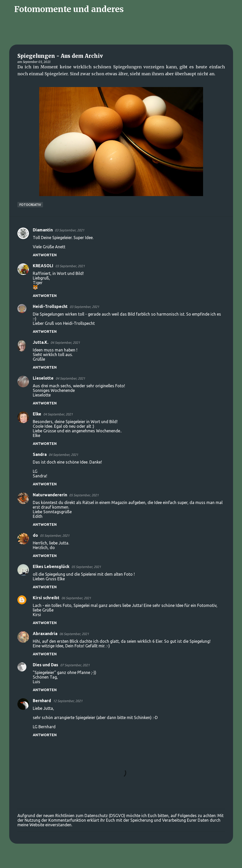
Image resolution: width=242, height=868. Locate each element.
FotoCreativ (30, 205)
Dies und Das (45, 665)
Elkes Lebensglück (51, 566)
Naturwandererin (50, 495)
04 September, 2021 (65, 342)
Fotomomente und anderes (69, 9)
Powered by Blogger (121, 861)
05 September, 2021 (84, 495)
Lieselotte (43, 378)
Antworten (45, 255)
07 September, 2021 (75, 665)
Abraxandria (45, 634)
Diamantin (43, 230)
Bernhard (42, 701)
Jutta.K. (41, 342)
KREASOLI (43, 266)
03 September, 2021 (70, 230)
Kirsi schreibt (46, 598)
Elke (37, 414)
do (35, 535)
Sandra (40, 454)
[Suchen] (131, 9)
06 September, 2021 (76, 598)
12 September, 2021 (68, 701)
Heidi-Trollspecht (50, 306)
